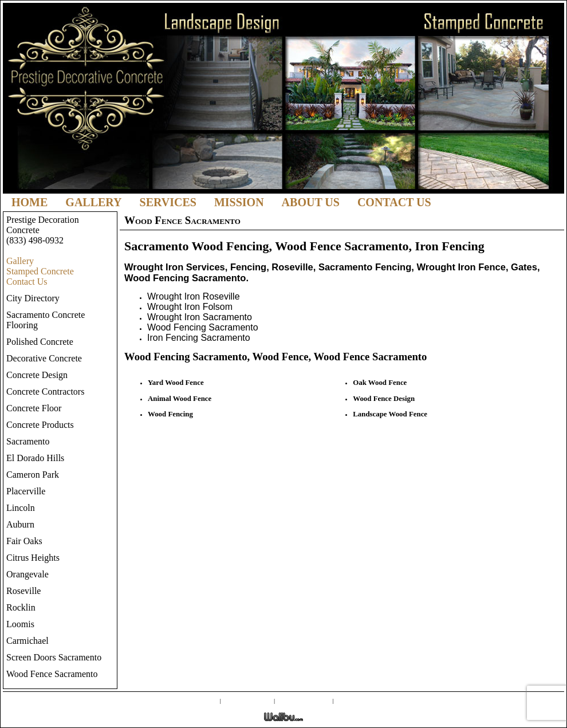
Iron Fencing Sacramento (199, 338)
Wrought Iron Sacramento (200, 317)
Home (29, 202)
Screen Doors (248, 700)
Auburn (20, 524)
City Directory (33, 298)
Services (168, 202)
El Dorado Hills (35, 458)
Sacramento (28, 441)
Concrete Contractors (45, 391)
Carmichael (27, 641)
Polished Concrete (40, 342)
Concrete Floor (34, 408)
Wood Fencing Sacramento (203, 327)
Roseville (23, 591)
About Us (311, 202)
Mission (239, 202)
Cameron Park (33, 475)
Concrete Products (40, 425)
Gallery (93, 202)
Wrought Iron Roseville (194, 296)
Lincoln (21, 508)
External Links (304, 700)
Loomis (20, 624)
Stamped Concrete (40, 271)
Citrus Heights (33, 558)
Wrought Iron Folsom (190, 307)
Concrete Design (37, 375)
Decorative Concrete (44, 358)
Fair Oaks (24, 541)
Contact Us (394, 202)
